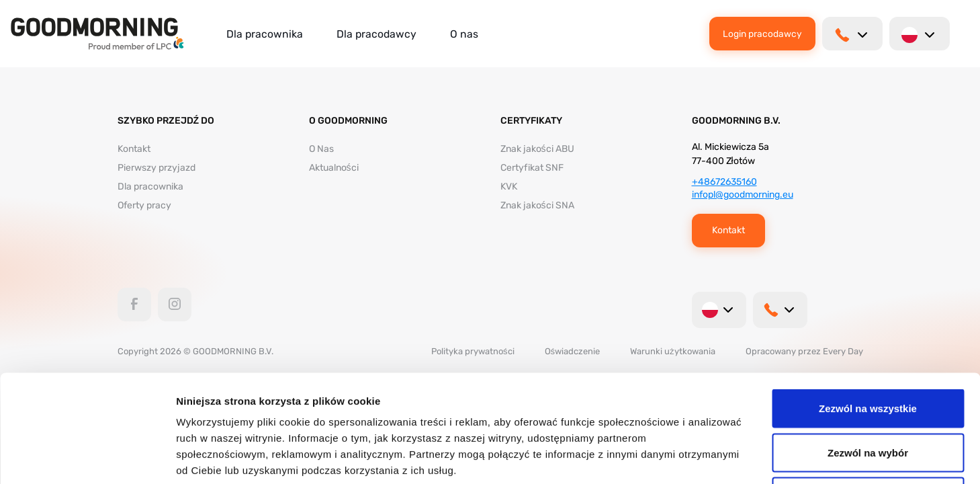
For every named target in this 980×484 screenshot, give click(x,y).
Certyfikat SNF (532, 168)
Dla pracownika (265, 34)
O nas (464, 34)
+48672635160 (724, 182)
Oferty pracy (144, 205)
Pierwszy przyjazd (157, 168)
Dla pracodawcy (376, 34)
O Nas (321, 149)
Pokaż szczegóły (717, 457)
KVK (509, 187)
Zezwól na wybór (868, 352)
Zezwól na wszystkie (868, 308)
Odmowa (867, 396)
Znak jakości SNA (537, 205)
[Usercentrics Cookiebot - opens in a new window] (87, 458)
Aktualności (334, 168)
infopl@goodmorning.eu (743, 195)
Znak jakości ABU (537, 149)
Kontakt (134, 149)
